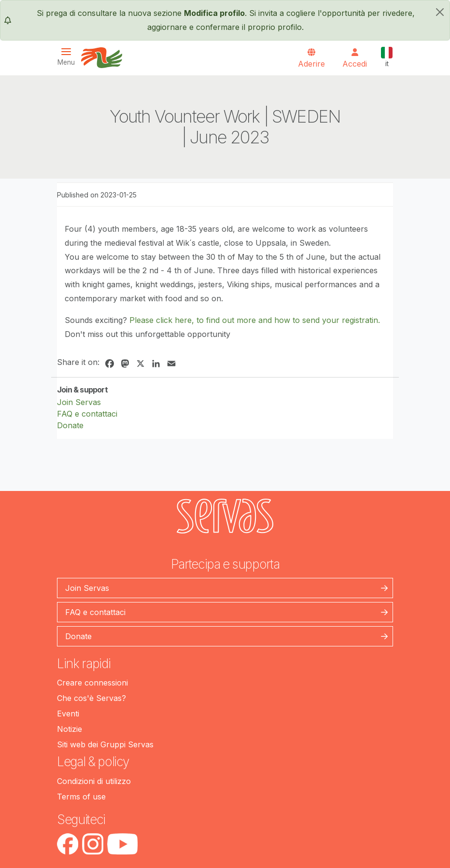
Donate (70, 425)
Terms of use (81, 797)
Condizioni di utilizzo (94, 781)
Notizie (70, 729)
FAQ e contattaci (87, 414)
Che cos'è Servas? (91, 698)
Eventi (68, 714)
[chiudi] (440, 12)
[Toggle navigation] (69, 57)
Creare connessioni (92, 683)
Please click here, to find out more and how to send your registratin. (255, 320)
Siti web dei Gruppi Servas (105, 744)
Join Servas (79, 402)
